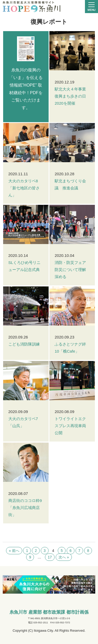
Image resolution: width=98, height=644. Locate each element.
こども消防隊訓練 (24, 344)
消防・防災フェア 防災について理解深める (72, 270)
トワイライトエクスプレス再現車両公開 (70, 426)
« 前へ (14, 551)
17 (50, 557)
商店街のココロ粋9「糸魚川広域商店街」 (25, 508)
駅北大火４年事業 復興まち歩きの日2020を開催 (72, 96)
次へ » (64, 557)
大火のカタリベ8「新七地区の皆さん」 (24, 188)
